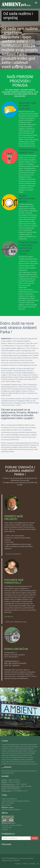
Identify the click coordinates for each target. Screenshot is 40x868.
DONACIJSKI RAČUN (16, 649)
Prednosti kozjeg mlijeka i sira (28, 151)
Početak (18, 864)
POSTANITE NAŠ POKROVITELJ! (14, 581)
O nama (25, 864)
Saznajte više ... (9, 616)
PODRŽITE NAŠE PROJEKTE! (14, 518)
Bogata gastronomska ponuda (27, 198)
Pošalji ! (35, 838)
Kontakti (32, 864)
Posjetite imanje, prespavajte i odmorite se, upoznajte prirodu (28, 248)
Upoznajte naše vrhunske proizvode (27, 106)
